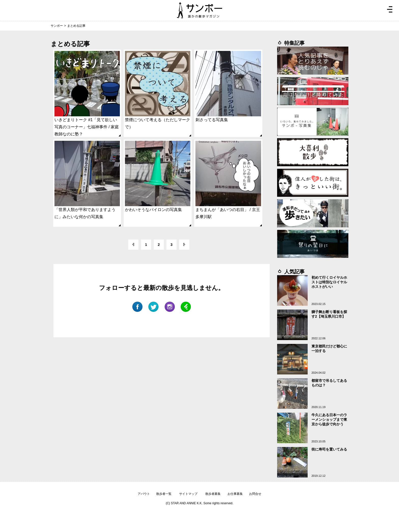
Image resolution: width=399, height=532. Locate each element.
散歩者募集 (213, 494)
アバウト (144, 494)
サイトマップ (188, 494)
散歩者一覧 (164, 494)
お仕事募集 (235, 494)
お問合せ (255, 494)
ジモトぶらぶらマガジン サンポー (199, 10)
